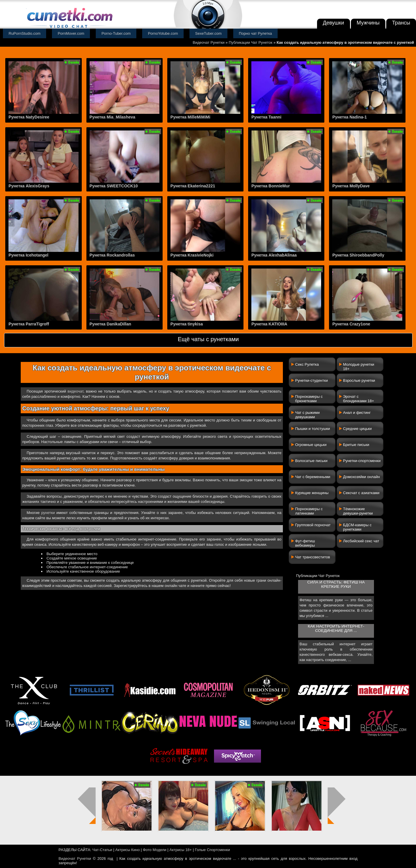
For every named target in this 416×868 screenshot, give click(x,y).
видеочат (75, 391)
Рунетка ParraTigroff (29, 324)
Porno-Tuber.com (116, 33)
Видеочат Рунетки (209, 42)
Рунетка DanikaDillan (110, 324)
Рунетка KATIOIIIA (269, 324)
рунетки (48, 513)
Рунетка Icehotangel (28, 255)
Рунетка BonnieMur (271, 186)
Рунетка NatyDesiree (29, 117)
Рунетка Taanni (266, 117)
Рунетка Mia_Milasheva (113, 117)
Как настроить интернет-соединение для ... (336, 628)
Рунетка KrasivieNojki (192, 255)
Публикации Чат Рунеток (250, 42)
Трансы (401, 23)
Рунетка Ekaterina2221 (193, 186)
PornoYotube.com (163, 33)
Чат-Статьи (102, 850)
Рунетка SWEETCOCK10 (114, 186)
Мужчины (368, 23)
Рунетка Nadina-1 (349, 117)
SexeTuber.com (209, 33)
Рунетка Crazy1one (351, 324)
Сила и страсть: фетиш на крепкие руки (336, 584)
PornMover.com (71, 33)
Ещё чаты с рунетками (208, 339)
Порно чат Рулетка (255, 33)
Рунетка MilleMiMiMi (190, 117)
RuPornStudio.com (25, 33)
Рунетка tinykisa (187, 324)
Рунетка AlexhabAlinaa (274, 255)
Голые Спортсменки (213, 850)
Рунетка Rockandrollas (112, 255)
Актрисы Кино (128, 850)
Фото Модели (155, 850)
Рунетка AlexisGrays (29, 186)
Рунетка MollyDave (351, 186)
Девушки (334, 23)
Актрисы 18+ (180, 850)
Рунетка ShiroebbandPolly (358, 255)
